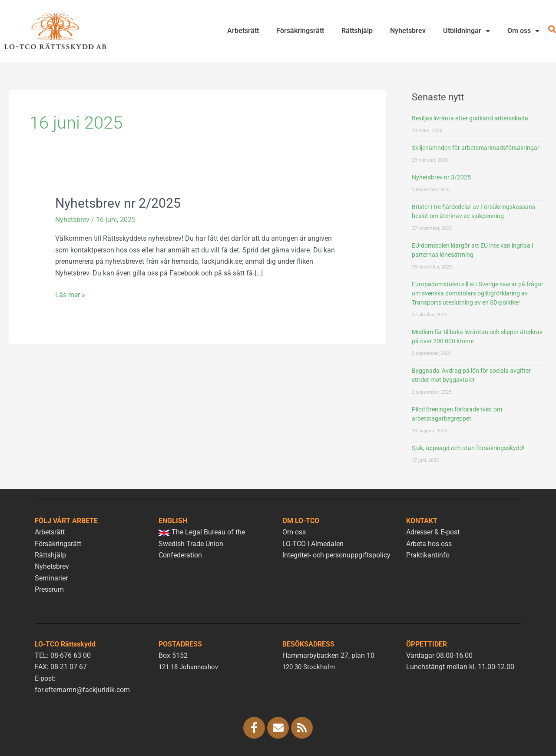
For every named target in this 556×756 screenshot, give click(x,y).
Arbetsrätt (243, 31)
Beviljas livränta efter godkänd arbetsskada (470, 118)
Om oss (523, 31)
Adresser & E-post (433, 532)
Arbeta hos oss (429, 544)
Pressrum (49, 589)
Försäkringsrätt (300, 31)
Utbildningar (467, 31)
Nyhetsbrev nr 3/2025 (441, 177)
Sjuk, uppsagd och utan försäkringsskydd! (468, 448)
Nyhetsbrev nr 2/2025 (118, 203)
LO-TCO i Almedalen (313, 544)
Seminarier (51, 578)
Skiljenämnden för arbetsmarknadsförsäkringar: (476, 148)
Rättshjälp (357, 31)
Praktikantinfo (428, 555)
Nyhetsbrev (408, 31)
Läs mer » (70, 294)
